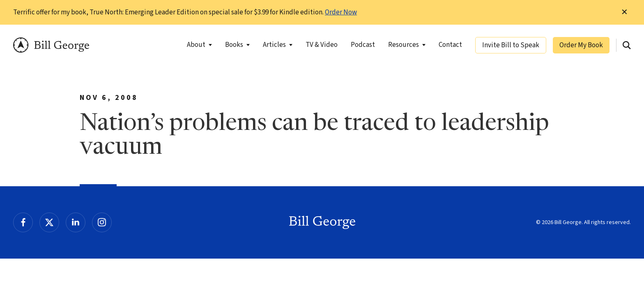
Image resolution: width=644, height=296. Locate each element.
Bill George (51, 45)
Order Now (341, 12)
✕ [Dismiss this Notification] (624, 12)
